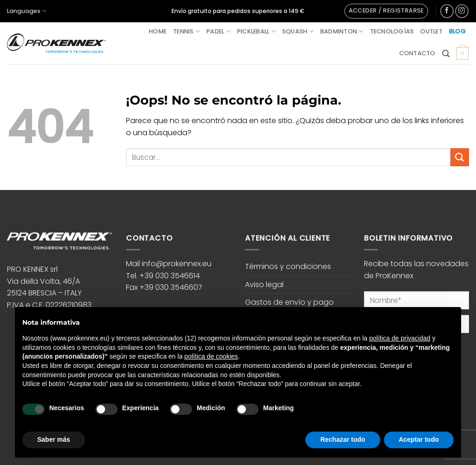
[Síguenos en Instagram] (462, 11)
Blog (457, 31)
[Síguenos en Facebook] (447, 11)
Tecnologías (392, 31)
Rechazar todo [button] (343, 439)
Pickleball (256, 31)
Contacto (417, 53)
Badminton (342, 31)
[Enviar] (460, 157)
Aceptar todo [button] (419, 439)
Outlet (431, 31)
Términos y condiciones (288, 266)
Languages (27, 11)
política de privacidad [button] (400, 338)
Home (158, 31)
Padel (218, 31)
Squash (298, 31)
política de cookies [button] (211, 356)
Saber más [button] (54, 439)
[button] (386, 11)
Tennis (186, 31)
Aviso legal (264, 285)
